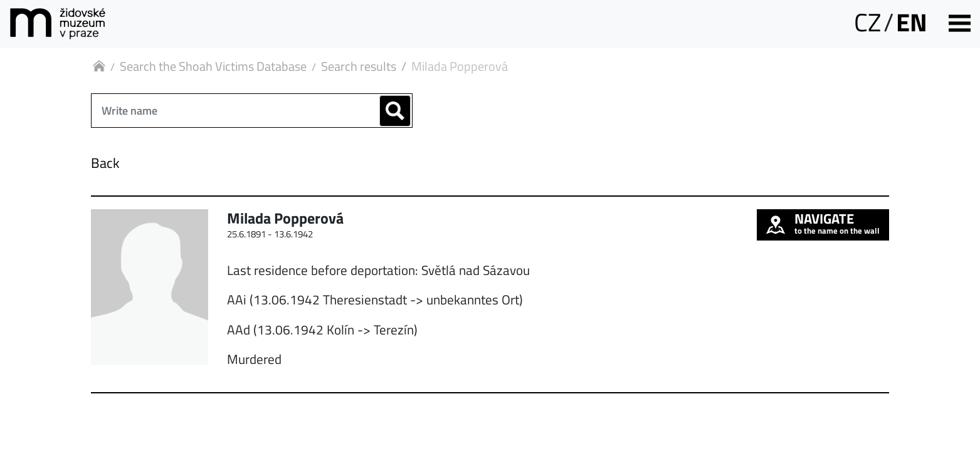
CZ (867, 22)
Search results (359, 66)
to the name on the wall (823, 223)
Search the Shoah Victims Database (213, 66)
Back (105, 163)
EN (912, 22)
